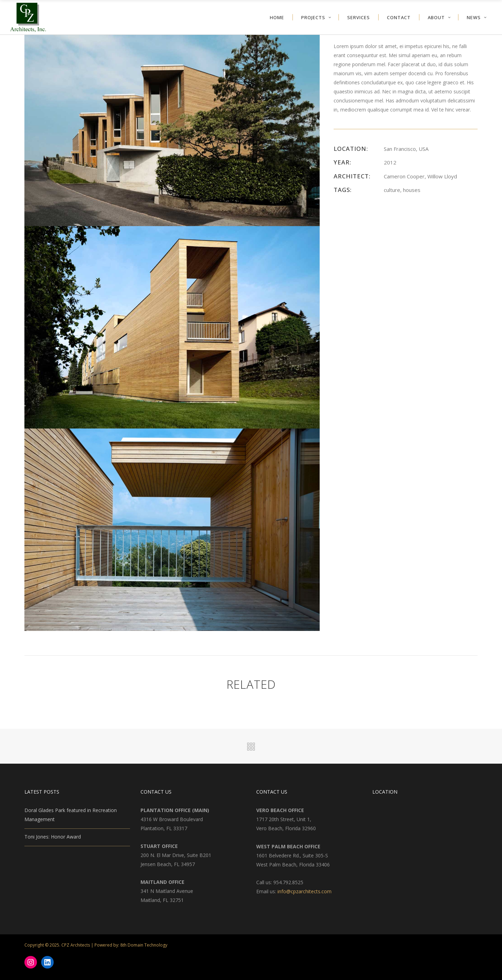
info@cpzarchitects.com (305, 891)
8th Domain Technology (144, 945)
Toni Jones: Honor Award (53, 837)
